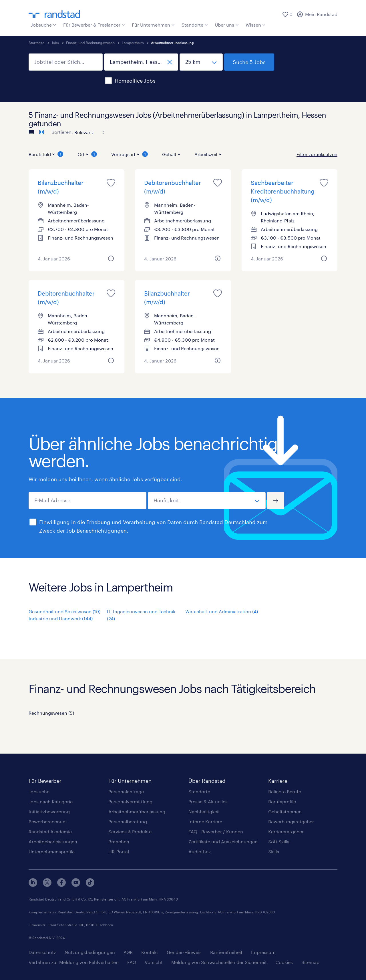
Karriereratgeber (286, 831)
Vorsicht (154, 962)
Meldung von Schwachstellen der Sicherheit (219, 962)
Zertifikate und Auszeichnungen (223, 841)
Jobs (55, 43)
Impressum (263, 952)
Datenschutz (42, 952)
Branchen (119, 841)
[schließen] (170, 62)
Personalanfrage (126, 791)
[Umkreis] (201, 62)
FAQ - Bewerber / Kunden (216, 831)
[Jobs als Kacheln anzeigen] (41, 132)
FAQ (132, 962)
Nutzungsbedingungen (90, 952)
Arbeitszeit (208, 154)
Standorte (195, 25)
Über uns (227, 25)
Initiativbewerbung (49, 811)
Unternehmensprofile (52, 851)
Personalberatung (128, 821)
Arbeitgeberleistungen (53, 841)
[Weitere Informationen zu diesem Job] (111, 258)
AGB (128, 952)
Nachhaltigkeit (204, 811)
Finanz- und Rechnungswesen (90, 43)
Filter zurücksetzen (317, 154)
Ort (87, 154)
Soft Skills (279, 841)
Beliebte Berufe (285, 791)
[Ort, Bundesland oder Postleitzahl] (141, 62)
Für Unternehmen (153, 25)
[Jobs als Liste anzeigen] (31, 132)
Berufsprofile (282, 801)
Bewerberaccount (48, 821)
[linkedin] (33, 885)
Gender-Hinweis (184, 952)
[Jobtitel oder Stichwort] (66, 62)
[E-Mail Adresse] (87, 501)
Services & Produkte (130, 831)
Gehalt (171, 154)
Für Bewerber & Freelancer (94, 25)
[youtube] (76, 885)
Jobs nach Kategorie (51, 801)
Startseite (36, 43)
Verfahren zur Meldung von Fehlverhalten (74, 962)
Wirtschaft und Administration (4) (222, 611)
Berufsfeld (46, 154)
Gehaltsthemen (285, 811)
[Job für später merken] (111, 183)
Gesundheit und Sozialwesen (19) (64, 611)
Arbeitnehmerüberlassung (137, 811)
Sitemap (310, 962)
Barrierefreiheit (226, 952)
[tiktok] (90, 885)
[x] (47, 885)
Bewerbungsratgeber (291, 821)
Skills (274, 851)
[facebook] (61, 885)
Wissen (256, 25)
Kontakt (150, 952)
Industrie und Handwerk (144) (61, 619)
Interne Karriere (205, 821)
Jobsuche (44, 25)
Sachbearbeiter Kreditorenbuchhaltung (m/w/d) (283, 191)
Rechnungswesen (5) (51, 713)
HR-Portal (119, 851)
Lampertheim (133, 43)
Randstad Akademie (50, 831)
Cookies (284, 962)
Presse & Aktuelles (208, 801)
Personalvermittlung (130, 801)
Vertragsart (130, 154)
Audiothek (200, 851)
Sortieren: (62, 132)
